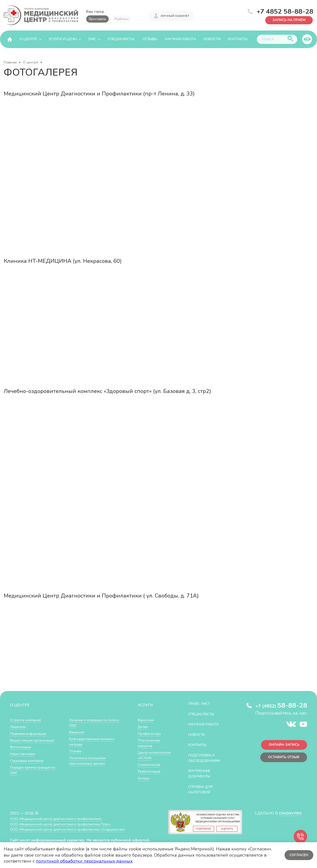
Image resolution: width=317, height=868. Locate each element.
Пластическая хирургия (150, 743)
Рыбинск (122, 19)
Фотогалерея (22, 747)
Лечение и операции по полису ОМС (90, 723)
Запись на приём (287, 20)
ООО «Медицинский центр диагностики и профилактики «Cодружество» (74, 828)
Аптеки (144, 783)
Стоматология (150, 769)
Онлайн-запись (282, 746)
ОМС (92, 39)
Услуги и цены (63, 39)
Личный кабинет (175, 15)
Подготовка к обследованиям (206, 758)
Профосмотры (151, 733)
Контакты (238, 39)
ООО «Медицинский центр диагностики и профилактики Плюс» (65, 823)
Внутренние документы (201, 773)
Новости (212, 39)
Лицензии (18, 727)
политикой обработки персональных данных (84, 861)
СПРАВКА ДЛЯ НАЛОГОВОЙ (202, 789)
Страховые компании (28, 760)
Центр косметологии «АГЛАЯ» (150, 757)
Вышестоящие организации (34, 740)
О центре (28, 39)
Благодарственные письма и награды (94, 741)
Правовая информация (30, 733)
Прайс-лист (201, 703)
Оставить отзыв (282, 759)
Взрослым (147, 720)
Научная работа (180, 39)
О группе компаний (26, 720)
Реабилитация (150, 776)
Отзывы (150, 39)
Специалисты (121, 39)
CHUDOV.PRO (289, 812)
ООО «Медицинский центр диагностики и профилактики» (60, 818)
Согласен (298, 855)
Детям (143, 727)
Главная (10, 62)
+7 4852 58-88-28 (285, 11)
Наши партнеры (24, 753)
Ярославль (97, 19)
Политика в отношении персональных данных (89, 760)
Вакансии (77, 732)
